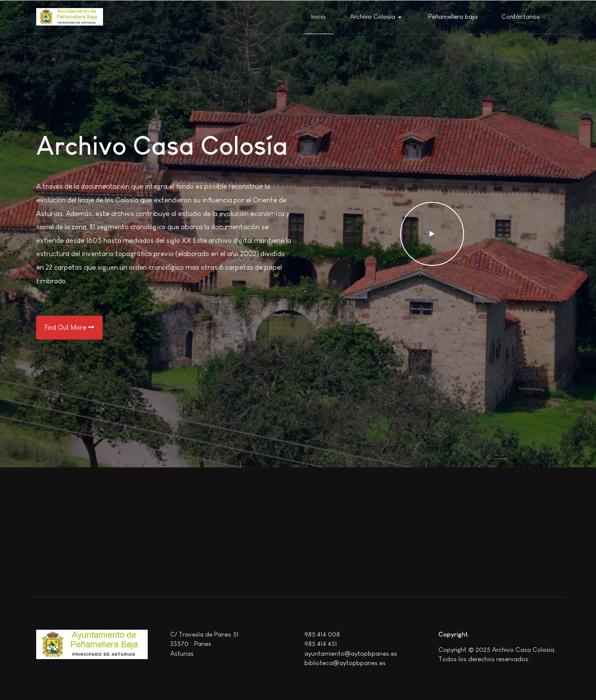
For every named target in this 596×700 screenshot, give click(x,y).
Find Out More (69, 327)
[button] (377, 17)
